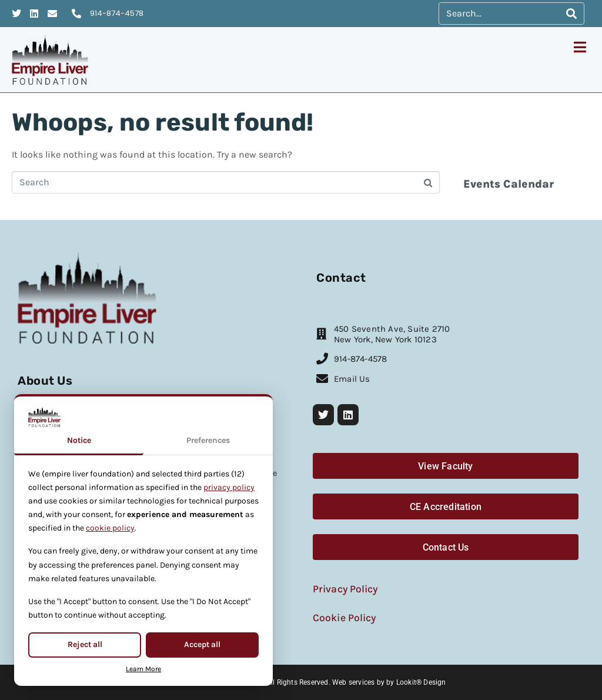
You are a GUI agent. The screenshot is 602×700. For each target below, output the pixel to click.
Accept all (202, 644)
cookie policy (110, 528)
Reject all (85, 644)
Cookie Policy (344, 618)
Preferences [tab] (208, 440)
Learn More (143, 669)
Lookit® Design (421, 682)
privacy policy (229, 487)
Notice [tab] (79, 440)
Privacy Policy (345, 589)
